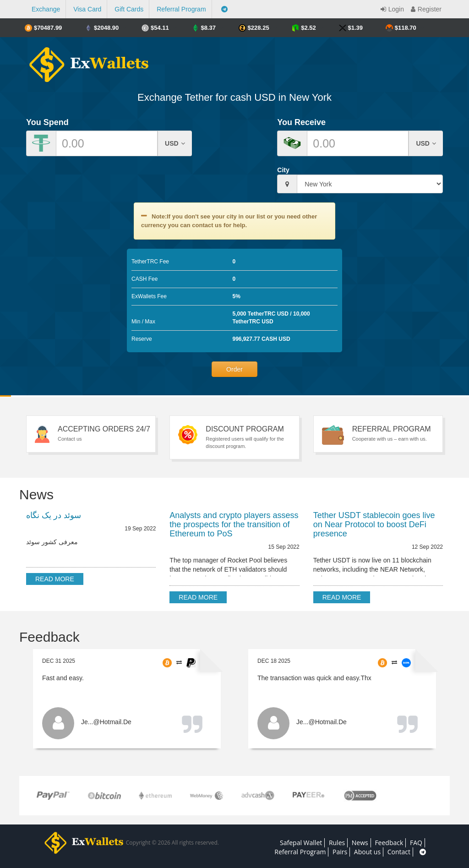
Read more (55, 579)
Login (391, 9)
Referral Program (181, 9)
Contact (399, 852)
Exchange (46, 9)
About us (367, 852)
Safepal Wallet (301, 843)
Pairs (340, 852)
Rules (337, 843)
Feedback (389, 843)
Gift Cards (129, 9)
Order (234, 369)
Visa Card (87, 9)
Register (425, 9)
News (360, 843)
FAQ (416, 843)
